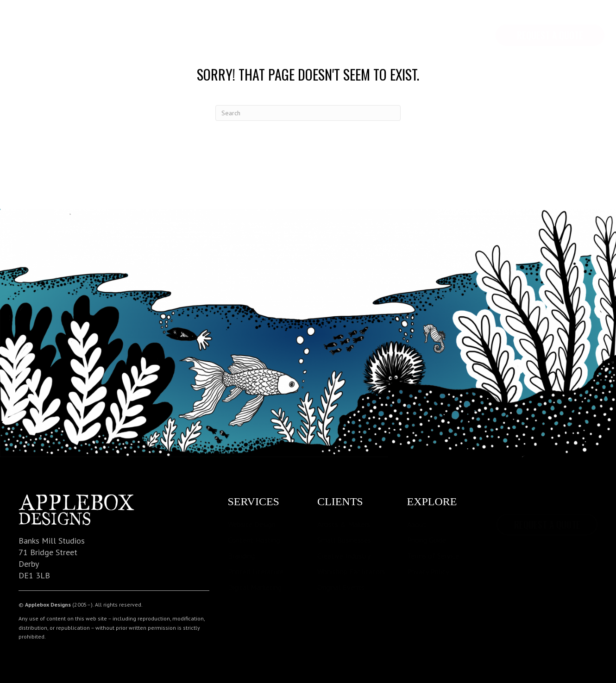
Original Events (341, 587)
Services (129, 23)
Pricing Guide (427, 540)
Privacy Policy (428, 571)
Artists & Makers (344, 524)
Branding (241, 556)
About (417, 524)
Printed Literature (256, 571)
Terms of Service (433, 556)
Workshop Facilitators (351, 571)
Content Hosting (254, 540)
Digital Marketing (255, 587)
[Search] (308, 113)
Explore (76, 23)
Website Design (251, 524)
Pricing (180, 23)
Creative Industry (344, 556)
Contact (231, 23)
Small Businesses (344, 540)
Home (31, 23)
